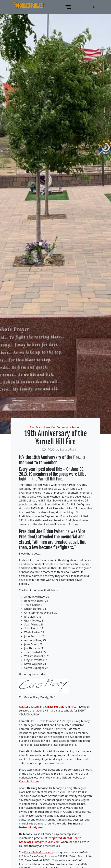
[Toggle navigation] (68, 7)
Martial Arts (43, 427)
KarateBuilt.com (29, 707)
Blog (33, 427)
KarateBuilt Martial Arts (60, 707)
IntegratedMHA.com (47, 842)
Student (76, 427)
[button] (94, 7)
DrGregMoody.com (31, 827)
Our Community (61, 427)
